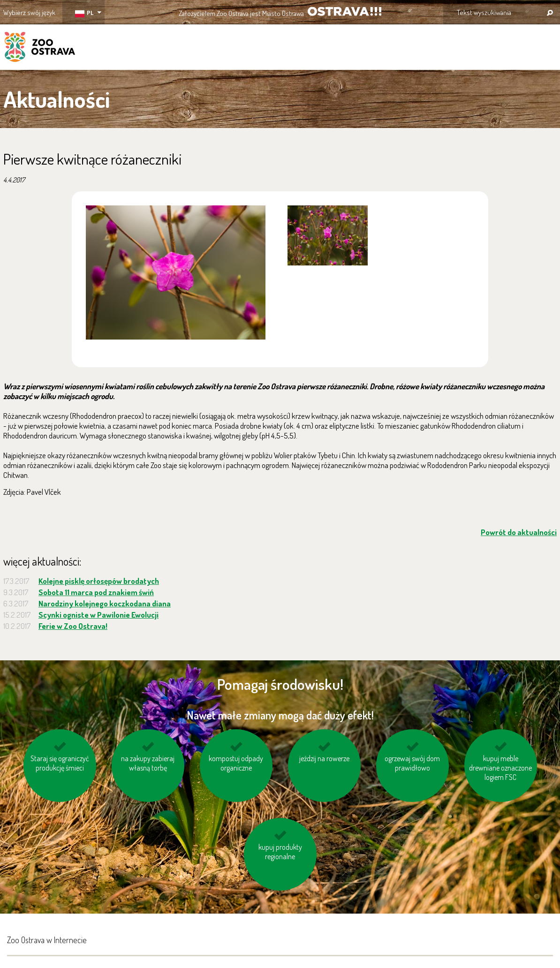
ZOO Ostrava (40, 48)
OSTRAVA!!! (344, 11)
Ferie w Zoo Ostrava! (73, 626)
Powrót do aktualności (519, 532)
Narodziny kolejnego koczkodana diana (105, 603)
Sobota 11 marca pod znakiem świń (96, 592)
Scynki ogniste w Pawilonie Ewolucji (98, 615)
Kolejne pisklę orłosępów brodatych (99, 581)
